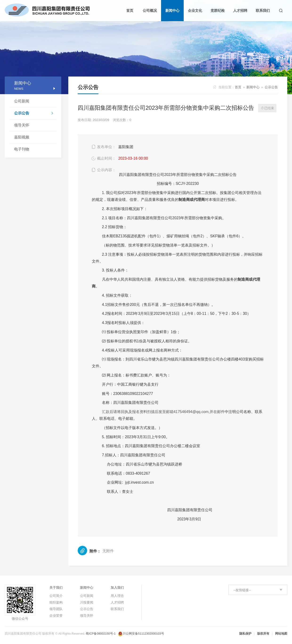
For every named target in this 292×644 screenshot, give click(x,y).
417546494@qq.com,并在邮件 (163, 412)
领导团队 (56, 609)
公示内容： (103, 170)
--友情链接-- (242, 590)
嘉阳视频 (22, 137)
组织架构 (56, 602)
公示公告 (35, 114)
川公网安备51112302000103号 (143, 634)
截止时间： (103, 158)
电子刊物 (22, 149)
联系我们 (117, 609)
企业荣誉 (56, 616)
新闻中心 (253, 87)
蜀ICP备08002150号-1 (101, 634)
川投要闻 (87, 602)
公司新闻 (22, 101)
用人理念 (117, 596)
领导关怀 (22, 125)
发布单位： (103, 147)
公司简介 (56, 596)
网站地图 (281, 634)
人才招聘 (117, 602)
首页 (238, 87)
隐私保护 (245, 634)
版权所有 (263, 634)
